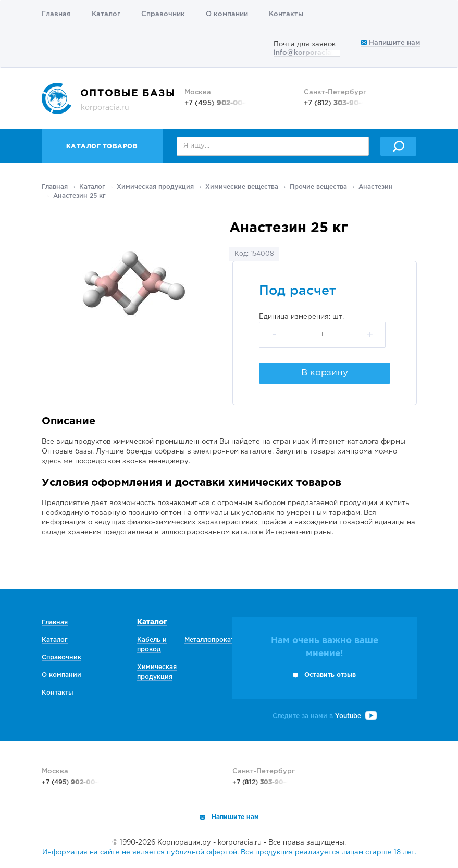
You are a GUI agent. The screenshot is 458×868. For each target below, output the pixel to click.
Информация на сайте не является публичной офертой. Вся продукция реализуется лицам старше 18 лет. (229, 853)
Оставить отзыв (330, 675)
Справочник (163, 14)
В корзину (325, 373)
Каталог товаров (102, 147)
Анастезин (376, 187)
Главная (56, 14)
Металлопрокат (209, 640)
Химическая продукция (155, 187)
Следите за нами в (325, 716)
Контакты (286, 14)
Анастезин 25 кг (79, 196)
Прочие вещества (318, 187)
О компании (227, 14)
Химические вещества (242, 187)
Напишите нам (391, 43)
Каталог (106, 14)
